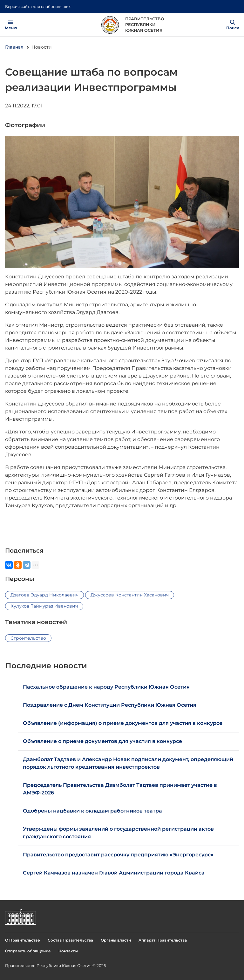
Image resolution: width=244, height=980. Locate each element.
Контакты (68, 951)
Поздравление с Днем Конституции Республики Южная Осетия (110, 705)
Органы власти (116, 940)
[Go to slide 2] (124, 263)
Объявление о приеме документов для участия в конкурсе (104, 741)
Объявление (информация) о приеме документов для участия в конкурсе (124, 723)
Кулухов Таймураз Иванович (44, 606)
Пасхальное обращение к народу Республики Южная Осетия (106, 687)
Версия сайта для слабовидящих (38, 7)
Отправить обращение (28, 951)
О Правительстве (23, 940)
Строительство (28, 638)
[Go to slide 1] (120, 263)
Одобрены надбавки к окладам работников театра (92, 811)
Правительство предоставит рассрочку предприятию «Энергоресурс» (118, 855)
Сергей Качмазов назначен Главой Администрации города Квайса (114, 873)
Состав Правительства (70, 940)
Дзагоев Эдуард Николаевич (44, 595)
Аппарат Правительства (163, 940)
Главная (14, 47)
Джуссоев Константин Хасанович (130, 595)
